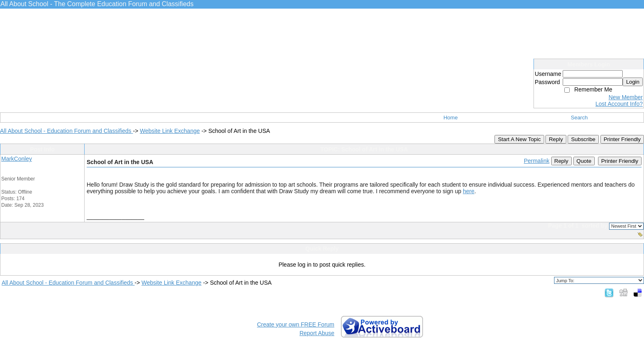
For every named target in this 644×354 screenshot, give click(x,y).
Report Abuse (317, 333)
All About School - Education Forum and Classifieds (67, 131)
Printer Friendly (622, 139)
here (469, 191)
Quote (584, 161)
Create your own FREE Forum (296, 324)
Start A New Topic (519, 139)
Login (633, 82)
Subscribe (583, 139)
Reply (556, 139)
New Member (626, 97)
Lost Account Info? (619, 104)
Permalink (536, 161)
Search (579, 118)
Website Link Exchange (170, 131)
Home (451, 118)
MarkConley (17, 159)
